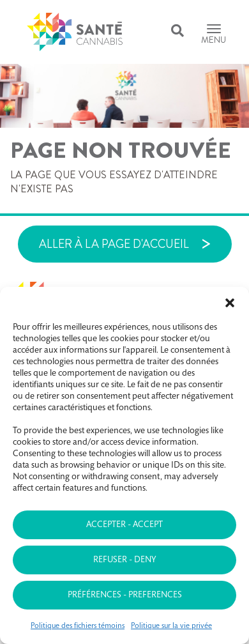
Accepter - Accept (124, 525)
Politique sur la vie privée (171, 626)
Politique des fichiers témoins (78, 626)
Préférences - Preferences (125, 595)
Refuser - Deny (124, 560)
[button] (230, 303)
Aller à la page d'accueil (114, 244)
